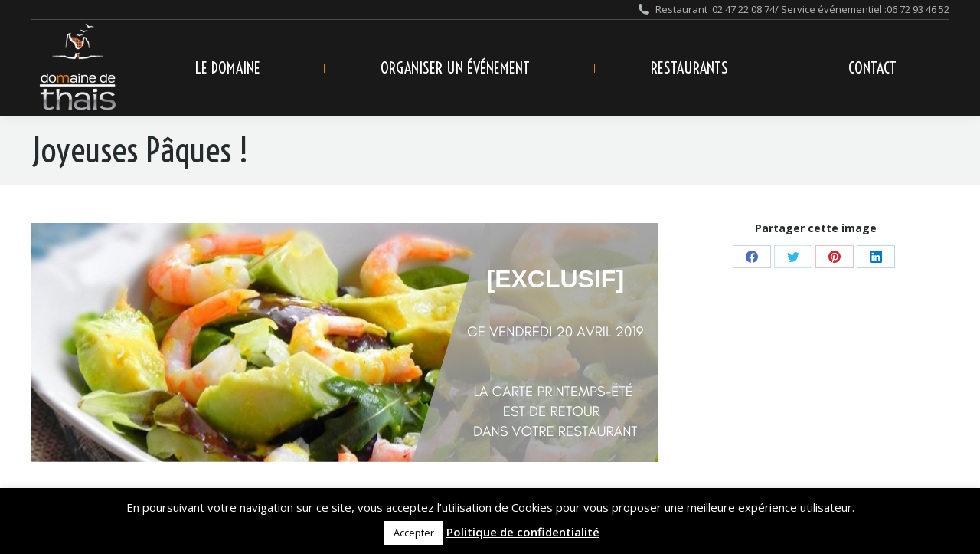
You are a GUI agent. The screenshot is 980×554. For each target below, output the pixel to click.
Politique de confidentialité (523, 532)
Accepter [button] (414, 533)
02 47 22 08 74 (743, 9)
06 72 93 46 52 (918, 9)
